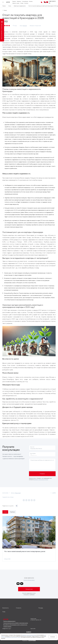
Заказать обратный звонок (29, 580)
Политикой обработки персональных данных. (11, 637)
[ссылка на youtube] (18, 584)
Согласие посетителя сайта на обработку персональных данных (16, 623)
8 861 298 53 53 (52, 2)
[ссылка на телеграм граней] (36, 584)
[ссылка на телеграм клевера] (33, 584)
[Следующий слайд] (55, 539)
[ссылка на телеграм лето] (40, 584)
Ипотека (31, 1)
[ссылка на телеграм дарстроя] (25, 584)
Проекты (14, 1)
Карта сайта (33, 629)
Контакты (26, 3)
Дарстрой (25, 26)
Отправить (42, 474)
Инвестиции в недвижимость (20, 6)
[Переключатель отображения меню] (3, 2)
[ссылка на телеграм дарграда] (29, 584)
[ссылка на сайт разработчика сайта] (32, 641)
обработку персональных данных (41, 480)
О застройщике (25, 1)
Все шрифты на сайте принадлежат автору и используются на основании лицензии (15, 626)
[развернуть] (8, 608)
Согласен (53, 637)
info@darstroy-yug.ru (7, 629)
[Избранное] (45, 2)
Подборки (12, 512)
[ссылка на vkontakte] (22, 584)
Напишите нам (29, 589)
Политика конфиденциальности (9, 621)
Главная (4, 6)
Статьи (10, 6)
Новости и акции (16, 3)
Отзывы (22, 3)
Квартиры (19, 1)
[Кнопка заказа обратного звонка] (47, 2)
